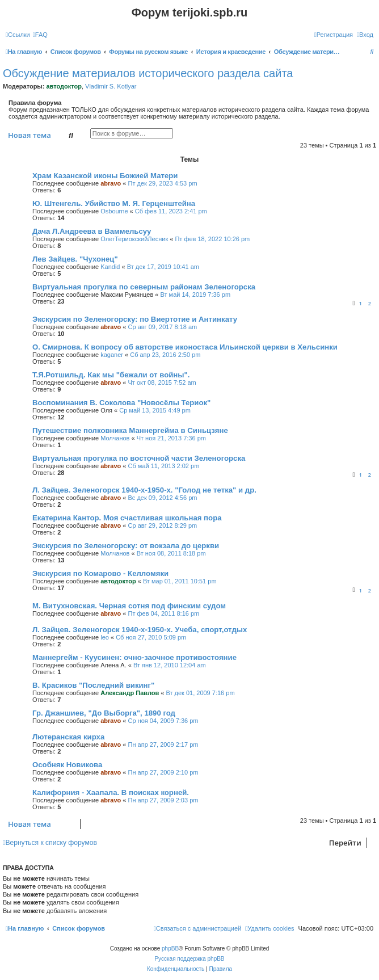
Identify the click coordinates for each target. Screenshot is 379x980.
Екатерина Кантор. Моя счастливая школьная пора (127, 518)
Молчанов (115, 438)
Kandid (110, 267)
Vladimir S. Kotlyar (111, 86)
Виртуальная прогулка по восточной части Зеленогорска (139, 458)
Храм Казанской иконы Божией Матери (105, 176)
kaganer (112, 355)
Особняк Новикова (67, 765)
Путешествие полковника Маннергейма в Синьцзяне (130, 430)
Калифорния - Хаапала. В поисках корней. (111, 792)
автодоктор (64, 86)
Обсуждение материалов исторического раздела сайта (148, 73)
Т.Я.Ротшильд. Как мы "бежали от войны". (111, 375)
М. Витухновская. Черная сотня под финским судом (129, 606)
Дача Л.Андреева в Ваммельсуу (92, 231)
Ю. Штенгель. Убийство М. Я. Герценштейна (114, 203)
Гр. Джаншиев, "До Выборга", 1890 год (104, 713)
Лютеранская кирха (68, 737)
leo (105, 637)
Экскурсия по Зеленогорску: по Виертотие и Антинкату (135, 319)
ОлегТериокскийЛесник (134, 239)
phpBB (170, 949)
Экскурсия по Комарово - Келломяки (100, 573)
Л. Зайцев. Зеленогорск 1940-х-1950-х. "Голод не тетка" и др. (144, 490)
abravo (111, 183)
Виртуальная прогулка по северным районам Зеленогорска (144, 287)
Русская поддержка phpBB (189, 959)
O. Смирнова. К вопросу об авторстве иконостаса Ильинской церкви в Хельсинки (185, 347)
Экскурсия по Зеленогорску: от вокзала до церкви (126, 546)
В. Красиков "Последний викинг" (93, 685)
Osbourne (114, 211)
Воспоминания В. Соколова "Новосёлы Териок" (121, 403)
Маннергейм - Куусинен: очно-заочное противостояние (134, 657)
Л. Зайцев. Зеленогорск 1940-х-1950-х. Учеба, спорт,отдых (140, 630)
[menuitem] (40, 35)
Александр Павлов (130, 693)
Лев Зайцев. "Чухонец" (75, 259)
